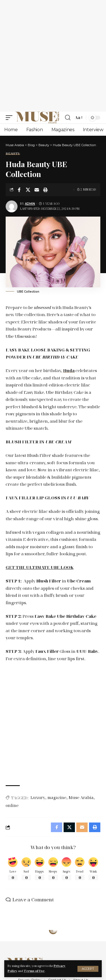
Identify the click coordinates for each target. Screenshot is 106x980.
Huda (69, 370)
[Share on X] (28, 190)
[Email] (37, 190)
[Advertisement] (53, 56)
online (12, 805)
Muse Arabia (81, 797)
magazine (57, 797)
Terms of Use (34, 971)
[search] (68, 118)
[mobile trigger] (10, 118)
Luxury (38, 797)
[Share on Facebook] (19, 190)
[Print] (46, 190)
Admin (30, 204)
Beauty (13, 153)
